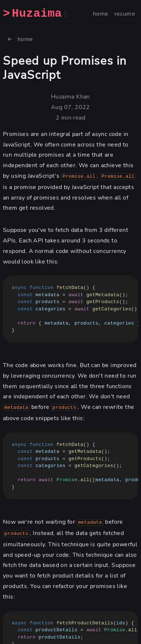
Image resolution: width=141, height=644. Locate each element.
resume (125, 14)
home (101, 14)
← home (20, 39)
